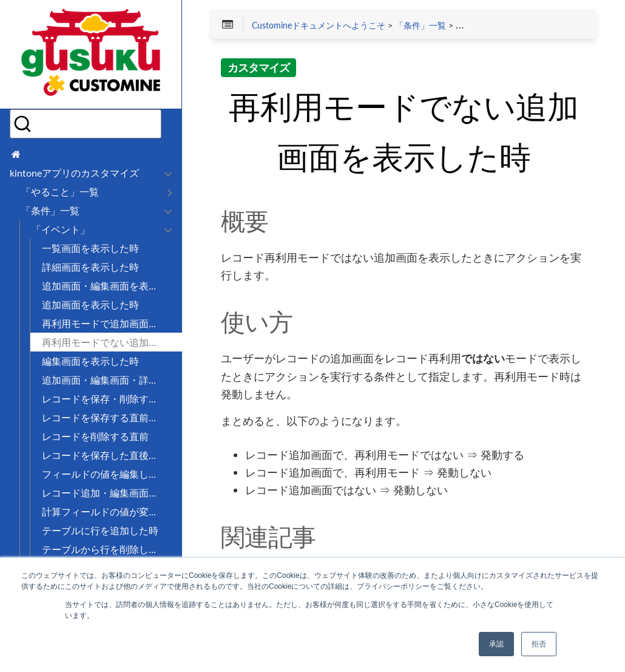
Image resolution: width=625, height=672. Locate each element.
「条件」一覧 (421, 25)
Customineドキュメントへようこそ (319, 25)
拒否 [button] (539, 644)
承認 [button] (496, 644)
